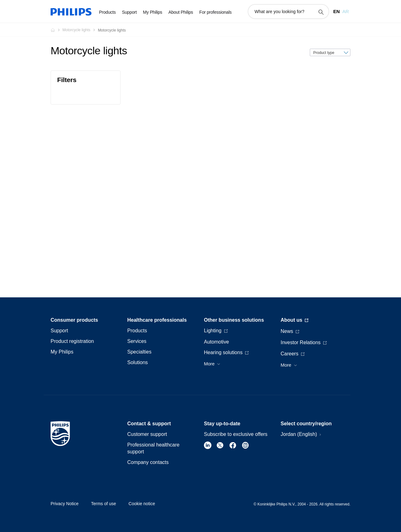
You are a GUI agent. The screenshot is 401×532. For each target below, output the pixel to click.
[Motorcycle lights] (80, 30)
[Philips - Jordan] (57, 30)
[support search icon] (321, 12)
